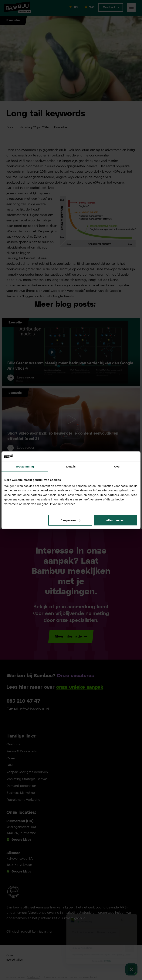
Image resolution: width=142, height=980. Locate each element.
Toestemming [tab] (25, 466)
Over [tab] (117, 466)
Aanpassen (70, 520)
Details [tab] (71, 466)
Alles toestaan (116, 520)
